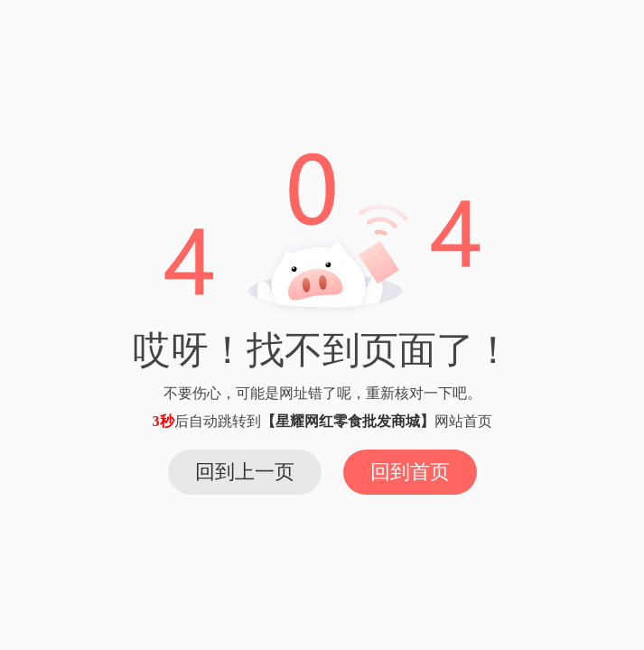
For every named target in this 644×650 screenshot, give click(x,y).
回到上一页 (245, 472)
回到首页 (410, 472)
